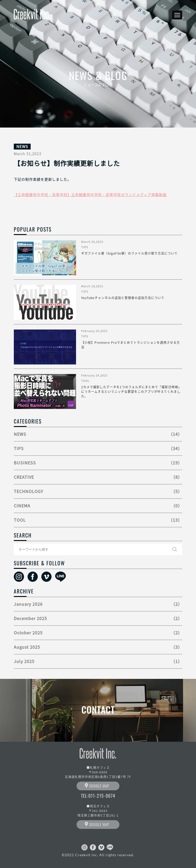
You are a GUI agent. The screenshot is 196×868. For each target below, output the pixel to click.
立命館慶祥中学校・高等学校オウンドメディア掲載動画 (119, 195)
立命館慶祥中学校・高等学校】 (44, 195)
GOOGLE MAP (99, 786)
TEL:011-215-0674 (98, 796)
